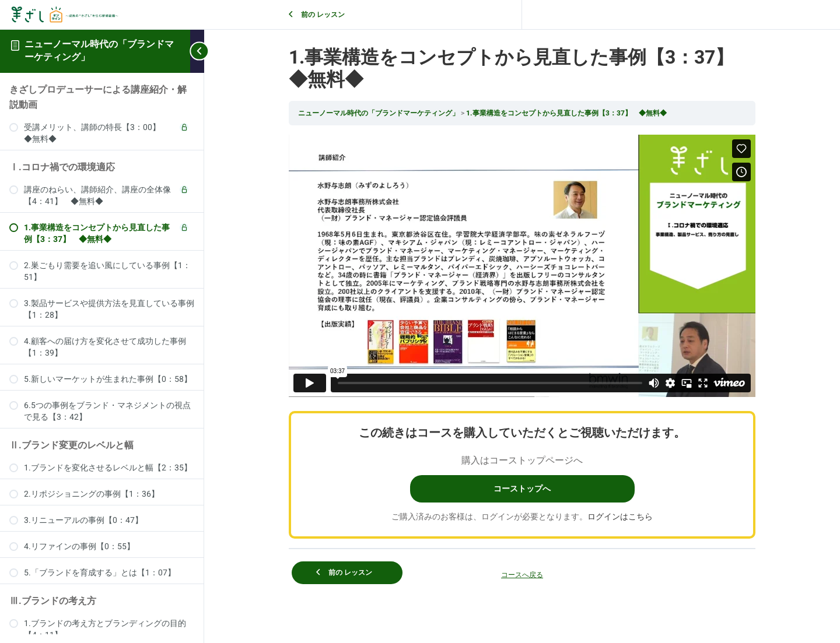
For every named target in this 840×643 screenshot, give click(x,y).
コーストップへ (522, 489)
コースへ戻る (522, 575)
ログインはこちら (620, 517)
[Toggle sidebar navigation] (197, 51)
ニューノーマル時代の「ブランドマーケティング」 (99, 51)
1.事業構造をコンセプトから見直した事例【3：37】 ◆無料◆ (566, 113)
